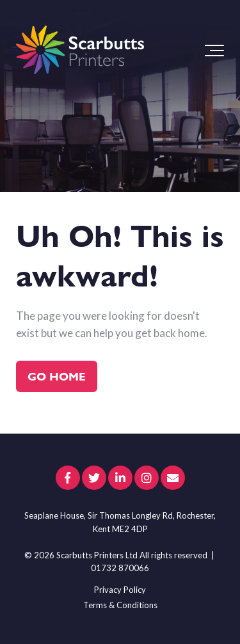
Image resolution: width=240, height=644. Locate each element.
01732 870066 (120, 568)
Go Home (57, 376)
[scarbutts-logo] (80, 51)
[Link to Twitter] (94, 478)
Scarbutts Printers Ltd (97, 555)
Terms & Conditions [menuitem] (120, 605)
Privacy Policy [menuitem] (120, 590)
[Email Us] (173, 478)
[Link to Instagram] (147, 478)
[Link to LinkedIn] (120, 478)
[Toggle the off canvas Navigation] (214, 51)
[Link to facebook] (68, 478)
